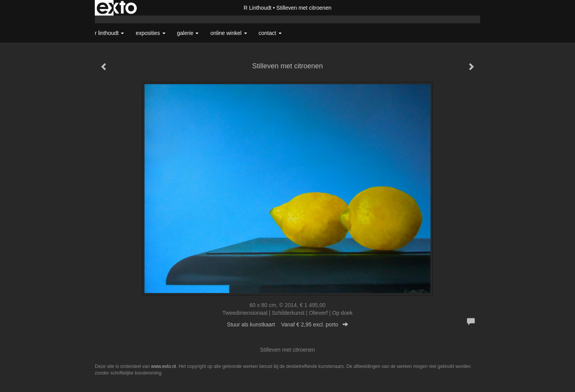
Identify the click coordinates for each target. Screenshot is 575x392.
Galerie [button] (188, 33)
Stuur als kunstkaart (287, 324)
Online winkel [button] (228, 33)
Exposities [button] (150, 33)
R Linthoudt (258, 8)
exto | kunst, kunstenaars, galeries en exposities (117, 8)
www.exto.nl (164, 366)
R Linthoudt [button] (109, 33)
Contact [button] (270, 33)
